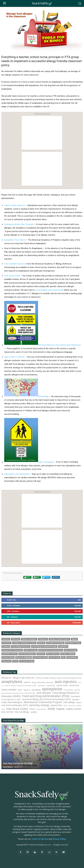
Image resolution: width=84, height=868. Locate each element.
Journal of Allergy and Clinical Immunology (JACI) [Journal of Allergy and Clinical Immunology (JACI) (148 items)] (46, 699)
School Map (26, 396)
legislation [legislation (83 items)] (76, 700)
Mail (36, 577)
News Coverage (71, 650)
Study (15, 661)
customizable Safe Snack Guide (49, 290)
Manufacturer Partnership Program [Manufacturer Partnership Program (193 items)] (43, 702)
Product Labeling (68, 654)
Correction (6, 643)
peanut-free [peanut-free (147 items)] (56, 705)
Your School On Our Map (13, 721)
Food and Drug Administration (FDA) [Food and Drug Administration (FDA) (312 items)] (46, 696)
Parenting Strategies (27, 654)
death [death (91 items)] (20, 690)
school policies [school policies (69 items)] (41, 709)
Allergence (43, 639)
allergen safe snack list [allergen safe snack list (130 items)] (23, 678)
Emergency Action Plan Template (19, 224)
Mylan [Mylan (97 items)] (79, 702)
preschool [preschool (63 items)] (72, 705)
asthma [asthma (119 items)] (27, 682)
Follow (78, 606)
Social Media (72, 657)
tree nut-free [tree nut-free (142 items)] (7, 712)
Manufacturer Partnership (12, 650)
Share (56, 577)
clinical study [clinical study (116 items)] (62, 685)
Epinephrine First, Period (15, 240)
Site (63, 657)
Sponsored (7, 661)
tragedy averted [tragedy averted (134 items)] (73, 709)
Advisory (6, 639)
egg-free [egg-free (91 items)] (27, 690)
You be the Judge (27, 661)
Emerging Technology (55, 643)
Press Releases (53, 654)
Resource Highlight (24, 657)
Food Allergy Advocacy (20, 646)
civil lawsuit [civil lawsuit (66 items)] (42, 686)
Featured (6, 646)
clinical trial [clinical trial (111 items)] (74, 685)
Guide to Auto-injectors (15, 205)
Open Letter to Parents (14, 357)
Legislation (63, 646)
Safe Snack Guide (12, 276)
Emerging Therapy (73, 643)
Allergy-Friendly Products (59, 639)
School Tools (54, 657)
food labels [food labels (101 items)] (75, 696)
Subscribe (77, 623)
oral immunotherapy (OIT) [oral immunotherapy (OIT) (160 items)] (15, 705)
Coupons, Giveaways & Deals (24, 643)
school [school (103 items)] (32, 709)
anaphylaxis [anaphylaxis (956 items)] (12, 682)
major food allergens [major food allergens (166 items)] (12, 702)
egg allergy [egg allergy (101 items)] (36, 690)
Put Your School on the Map (18, 763)
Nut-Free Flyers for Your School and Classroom (42, 345)
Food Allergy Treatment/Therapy (44, 646)
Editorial (41, 643)
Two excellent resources (15, 264)
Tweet (46, 577)
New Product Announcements (51, 650)
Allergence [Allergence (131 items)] (6, 678)
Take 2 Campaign (29, 462)
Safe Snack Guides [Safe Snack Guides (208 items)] (17, 709)
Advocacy (15, 639)
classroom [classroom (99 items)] (51, 685)
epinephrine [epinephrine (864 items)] (52, 689)
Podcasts (41, 654)
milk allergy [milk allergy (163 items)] (69, 702)
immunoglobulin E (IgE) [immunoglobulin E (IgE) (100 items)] (11, 699)
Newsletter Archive (10, 654)
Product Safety (8, 657)
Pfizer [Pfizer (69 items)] (65, 705)
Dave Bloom (8, 767)
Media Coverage (31, 650)
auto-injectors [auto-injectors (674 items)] (66, 682)
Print (27, 577)
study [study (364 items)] (51, 709)
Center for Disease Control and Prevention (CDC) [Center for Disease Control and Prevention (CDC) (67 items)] (20, 686)
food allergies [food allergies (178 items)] (44, 693)
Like (79, 600)
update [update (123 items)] (34, 712)
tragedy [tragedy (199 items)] (60, 709)
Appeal (74, 639)
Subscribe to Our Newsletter (17, 474)
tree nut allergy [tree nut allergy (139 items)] (22, 712)
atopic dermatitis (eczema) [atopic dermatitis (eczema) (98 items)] (43, 682)
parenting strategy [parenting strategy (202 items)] (39, 705)
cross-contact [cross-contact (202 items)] (9, 690)
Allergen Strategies (29, 639)
